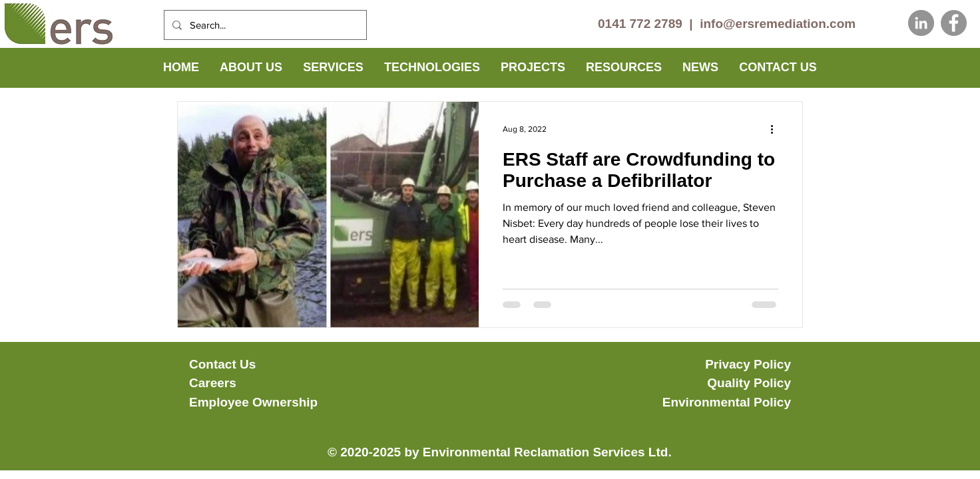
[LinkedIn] (921, 23)
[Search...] (264, 25)
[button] (251, 68)
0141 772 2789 (640, 24)
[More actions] (776, 129)
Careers (213, 383)
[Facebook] (954, 23)
